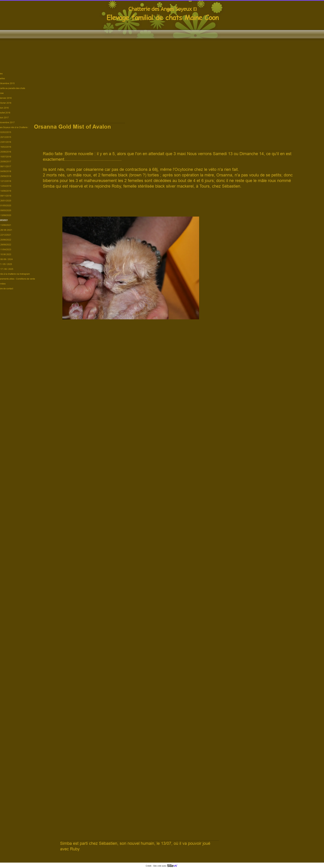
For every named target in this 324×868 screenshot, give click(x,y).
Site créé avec (167, 866)
